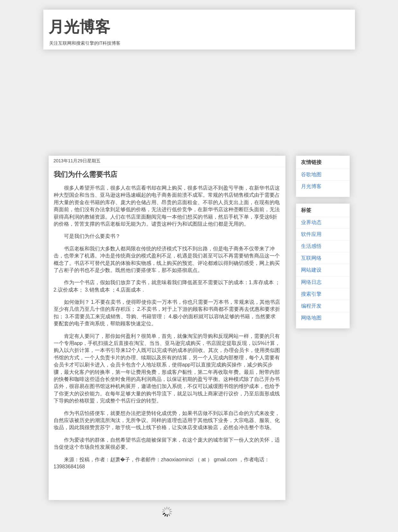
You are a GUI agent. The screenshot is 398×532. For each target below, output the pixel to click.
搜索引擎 (311, 294)
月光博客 (79, 27)
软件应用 (311, 234)
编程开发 (311, 306)
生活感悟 (311, 246)
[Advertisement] (199, 98)
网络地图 (311, 318)
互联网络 (311, 258)
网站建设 (311, 270)
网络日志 (311, 282)
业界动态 (311, 222)
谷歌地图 (311, 174)
